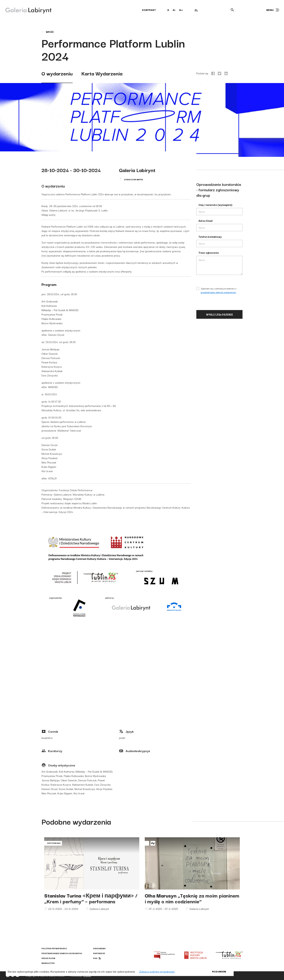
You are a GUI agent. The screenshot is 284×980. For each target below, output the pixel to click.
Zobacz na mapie (134, 179)
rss (95, 958)
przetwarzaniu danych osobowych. (219, 292)
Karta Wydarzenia (102, 73)
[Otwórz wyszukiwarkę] (232, 10)
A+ (174, 10)
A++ (181, 10)
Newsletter (48, 963)
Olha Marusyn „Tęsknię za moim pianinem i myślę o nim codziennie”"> (192, 863)
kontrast (149, 10)
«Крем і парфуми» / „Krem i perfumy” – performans (91, 898)
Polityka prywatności (54, 948)
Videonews (99, 948)
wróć (47, 32)
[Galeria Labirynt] (26, 10)
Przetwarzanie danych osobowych (62, 953)
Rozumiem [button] (219, 971)
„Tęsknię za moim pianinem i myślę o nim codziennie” (192, 898)
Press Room (48, 958)
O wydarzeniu (57, 73)
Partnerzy (99, 953)
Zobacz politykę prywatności (157, 971)
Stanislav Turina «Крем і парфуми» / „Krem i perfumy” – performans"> (92, 863)
